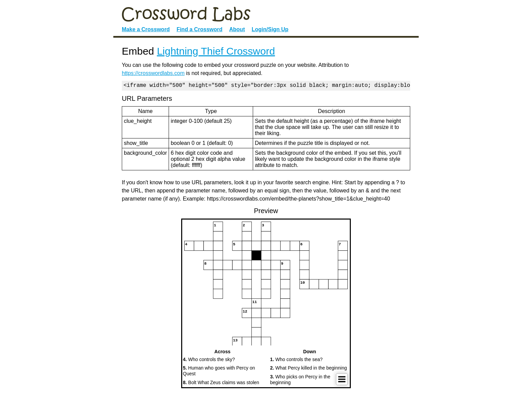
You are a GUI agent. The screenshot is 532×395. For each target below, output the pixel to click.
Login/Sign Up (270, 29)
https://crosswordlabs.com (153, 73)
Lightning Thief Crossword (216, 51)
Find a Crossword (199, 29)
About (237, 29)
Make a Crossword (146, 29)
